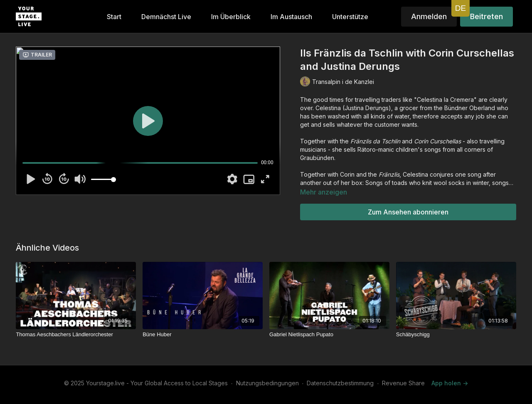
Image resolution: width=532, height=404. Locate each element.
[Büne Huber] (203, 335)
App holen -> (450, 383)
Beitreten (486, 16)
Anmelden (429, 16)
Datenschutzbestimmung (340, 383)
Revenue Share (403, 383)
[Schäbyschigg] (456, 335)
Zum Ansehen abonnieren (408, 212)
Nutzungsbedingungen (267, 383)
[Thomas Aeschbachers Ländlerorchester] (76, 335)
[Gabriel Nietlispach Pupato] (329, 335)
